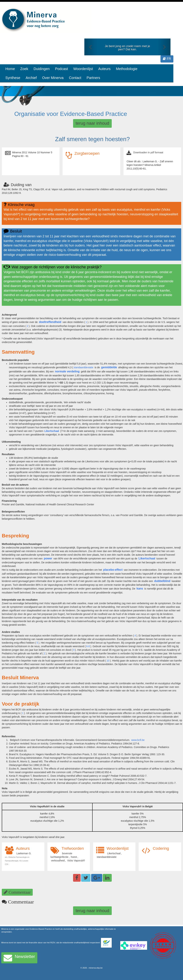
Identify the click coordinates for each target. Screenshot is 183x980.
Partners (93, 78)
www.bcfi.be (138, 740)
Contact (75, 78)
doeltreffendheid (50, 322)
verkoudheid (58, 861)
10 (108, 661)
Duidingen (42, 69)
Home (10, 69)
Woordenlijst (83, 69)
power (48, 558)
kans (140, 589)
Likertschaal (52, 431)
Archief (31, 78)
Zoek (24, 69)
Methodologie (127, 69)
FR (167, 59)
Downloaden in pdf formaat (148, 152)
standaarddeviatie (84, 367)
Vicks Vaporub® (76, 861)
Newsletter (19, 958)
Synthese (13, 78)
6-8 (88, 646)
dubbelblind (162, 581)
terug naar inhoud (92, 123)
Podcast (61, 69)
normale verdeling (67, 371)
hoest (74, 857)
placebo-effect (113, 570)
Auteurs (104, 69)
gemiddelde (109, 367)
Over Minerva (53, 78)
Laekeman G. (24, 853)
